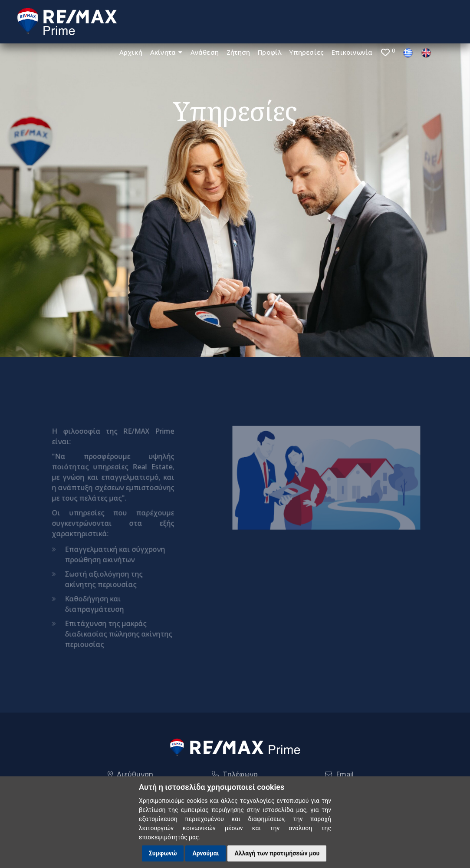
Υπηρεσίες (306, 52)
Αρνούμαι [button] (205, 853)
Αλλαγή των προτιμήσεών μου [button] (277, 853)
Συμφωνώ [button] (163, 853)
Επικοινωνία (352, 52)
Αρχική (131, 52)
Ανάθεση (205, 52)
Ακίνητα (166, 52)
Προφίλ (270, 52)
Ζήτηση (238, 52)
